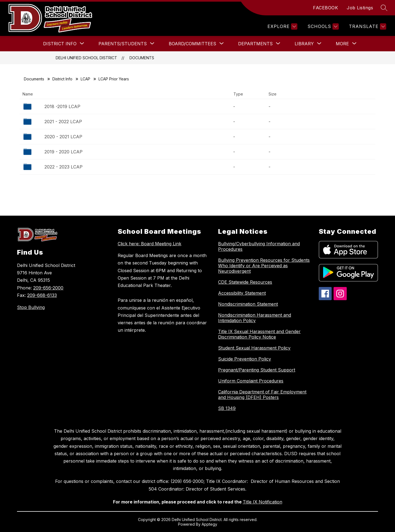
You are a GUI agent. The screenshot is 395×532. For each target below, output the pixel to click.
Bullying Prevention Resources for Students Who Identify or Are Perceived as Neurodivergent (264, 266)
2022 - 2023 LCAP (64, 167)
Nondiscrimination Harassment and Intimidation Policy (255, 318)
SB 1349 (227, 408)
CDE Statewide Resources (245, 282)
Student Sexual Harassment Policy (254, 348)
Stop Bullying (31, 307)
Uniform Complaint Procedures (251, 381)
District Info (62, 79)
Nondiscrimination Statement (248, 304)
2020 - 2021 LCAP (63, 137)
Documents (142, 58)
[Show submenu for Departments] (255, 44)
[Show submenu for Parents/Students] (123, 44)
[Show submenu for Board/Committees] (192, 44)
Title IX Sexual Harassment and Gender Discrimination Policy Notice (259, 334)
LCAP (85, 79)
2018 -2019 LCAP (62, 106)
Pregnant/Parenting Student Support (257, 370)
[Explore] (282, 26)
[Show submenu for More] (342, 44)
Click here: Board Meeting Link (149, 244)
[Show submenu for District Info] (60, 44)
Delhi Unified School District (86, 58)
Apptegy (209, 524)
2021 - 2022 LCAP (63, 122)
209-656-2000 (48, 288)
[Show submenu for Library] (304, 44)
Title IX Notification (263, 502)
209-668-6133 (42, 295)
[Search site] (384, 8)
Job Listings (360, 8)
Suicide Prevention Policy (245, 359)
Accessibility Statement (242, 293)
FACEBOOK (325, 8)
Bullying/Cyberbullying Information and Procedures (259, 246)
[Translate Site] (367, 26)
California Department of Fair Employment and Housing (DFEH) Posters (262, 395)
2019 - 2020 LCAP (64, 152)
